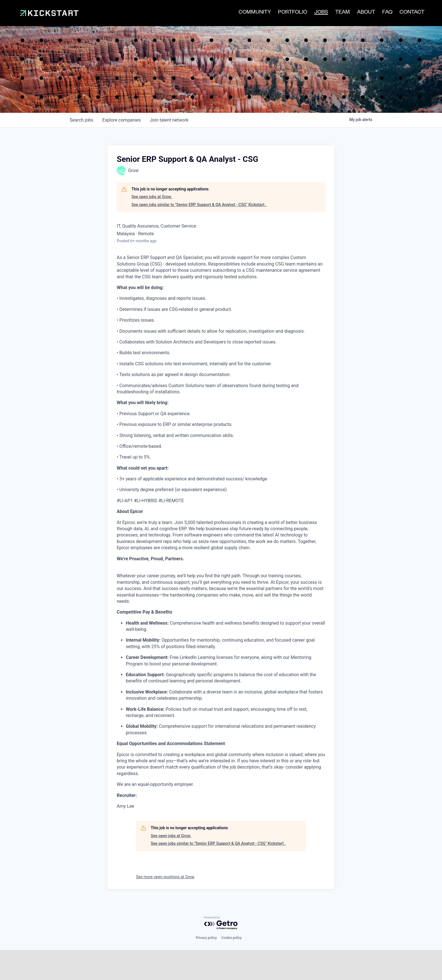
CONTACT (412, 13)
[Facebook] (115, 973)
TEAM (343, 13)
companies (121, 96)
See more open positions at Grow (165, 852)
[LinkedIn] (105, 973)
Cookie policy (231, 913)
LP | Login (170, 974)
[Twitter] (94, 973)
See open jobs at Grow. (152, 173)
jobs (81, 96)
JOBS (321, 13)
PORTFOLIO (293, 13)
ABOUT (366, 13)
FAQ (387, 13)
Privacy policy (206, 913)
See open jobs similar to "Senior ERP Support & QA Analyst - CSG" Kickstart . (199, 180)
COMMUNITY (255, 13)
